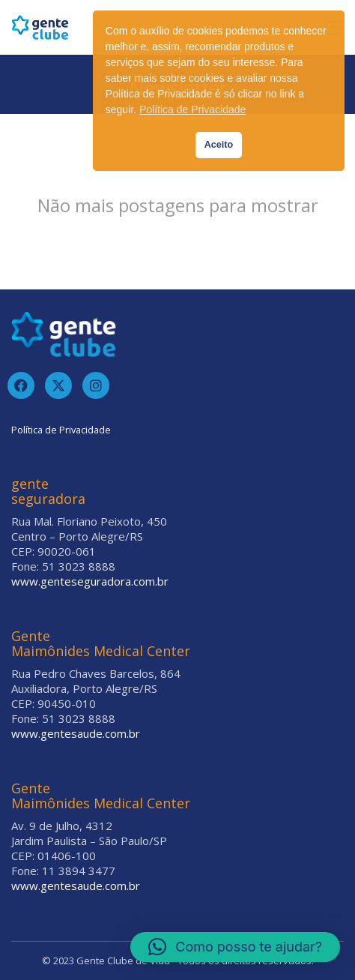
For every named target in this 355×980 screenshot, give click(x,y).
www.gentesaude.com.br (76, 733)
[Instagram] (96, 385)
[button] (235, 947)
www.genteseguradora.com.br (90, 581)
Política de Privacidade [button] (192, 109)
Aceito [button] (219, 145)
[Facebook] (21, 385)
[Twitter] (58, 385)
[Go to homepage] (40, 27)
